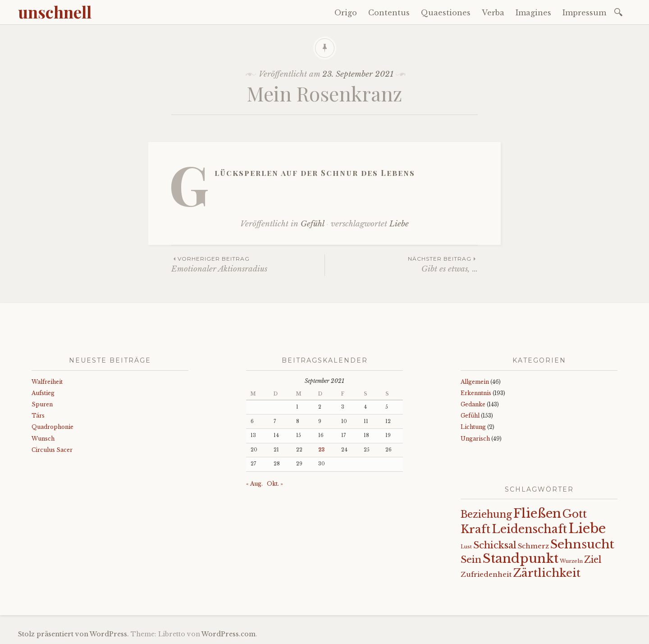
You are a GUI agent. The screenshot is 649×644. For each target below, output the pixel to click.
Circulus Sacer (52, 450)
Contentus (389, 13)
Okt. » (275, 484)
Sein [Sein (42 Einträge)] (471, 560)
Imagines (533, 13)
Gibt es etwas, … (401, 264)
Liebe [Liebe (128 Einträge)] (587, 529)
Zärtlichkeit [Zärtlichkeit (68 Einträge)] (547, 573)
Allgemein (475, 382)
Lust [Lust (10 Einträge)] (466, 547)
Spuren (42, 404)
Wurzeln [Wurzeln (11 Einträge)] (571, 561)
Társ (38, 416)
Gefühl (312, 224)
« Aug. (254, 484)
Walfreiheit (47, 382)
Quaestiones (446, 13)
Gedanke (473, 404)
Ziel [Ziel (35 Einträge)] (593, 560)
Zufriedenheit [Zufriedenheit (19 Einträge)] (486, 574)
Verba (493, 13)
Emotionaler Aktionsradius (248, 264)
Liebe (399, 224)
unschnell (55, 12)
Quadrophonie (53, 427)
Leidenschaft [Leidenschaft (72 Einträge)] (529, 529)
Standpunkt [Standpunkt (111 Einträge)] (521, 559)
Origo (346, 13)
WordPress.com (229, 634)
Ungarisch (475, 439)
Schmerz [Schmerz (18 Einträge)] (533, 546)
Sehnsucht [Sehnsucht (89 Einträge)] (582, 544)
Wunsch (43, 439)
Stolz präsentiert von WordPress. (73, 634)
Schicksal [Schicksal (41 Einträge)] (495, 545)
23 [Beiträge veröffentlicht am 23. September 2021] (321, 450)
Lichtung (473, 427)
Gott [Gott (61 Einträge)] (575, 514)
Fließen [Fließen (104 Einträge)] (537, 513)
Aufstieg (43, 393)
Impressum (584, 13)
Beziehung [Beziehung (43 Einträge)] (486, 515)
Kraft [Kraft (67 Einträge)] (475, 529)
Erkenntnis (476, 393)
